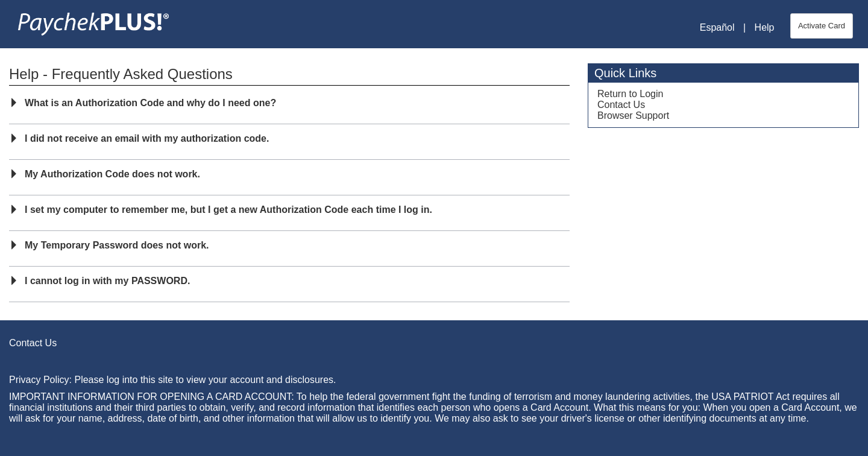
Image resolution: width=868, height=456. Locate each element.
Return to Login (630, 94)
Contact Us (621, 105)
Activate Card (822, 26)
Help (765, 27)
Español (717, 27)
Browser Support (633, 116)
